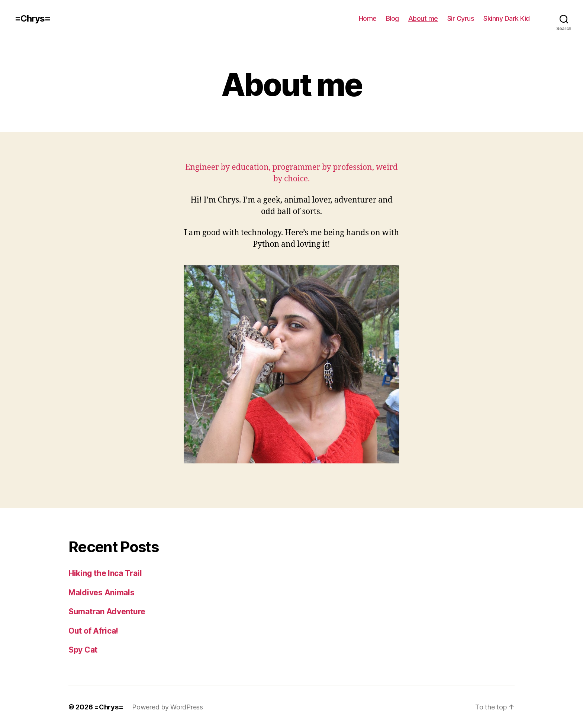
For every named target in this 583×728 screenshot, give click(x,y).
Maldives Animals (102, 593)
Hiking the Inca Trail (105, 573)
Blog (392, 18)
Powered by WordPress (168, 707)
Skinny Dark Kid (507, 18)
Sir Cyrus (461, 18)
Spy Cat (83, 650)
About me (423, 18)
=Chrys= (33, 19)
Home (368, 18)
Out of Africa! (93, 631)
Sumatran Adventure (107, 611)
